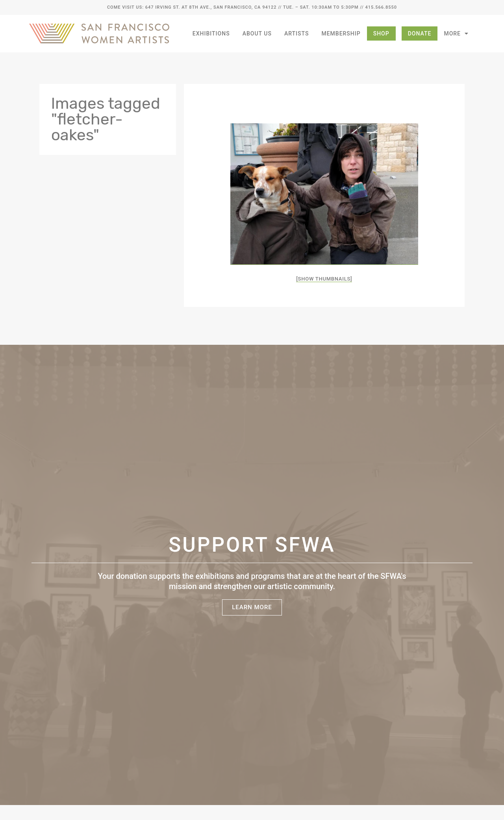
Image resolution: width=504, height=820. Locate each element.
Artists (297, 33)
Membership (341, 33)
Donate (420, 33)
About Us (257, 33)
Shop (381, 33)
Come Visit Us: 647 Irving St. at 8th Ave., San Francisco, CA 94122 (192, 7)
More (456, 33)
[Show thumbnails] (324, 279)
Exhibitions (211, 33)
